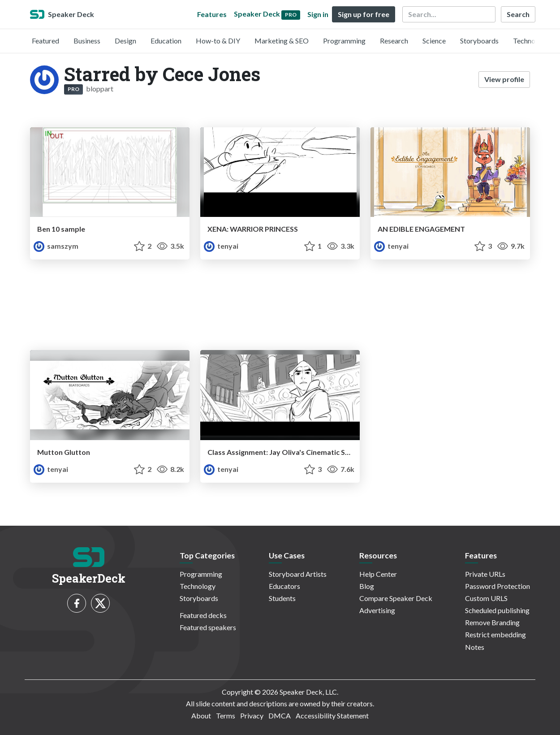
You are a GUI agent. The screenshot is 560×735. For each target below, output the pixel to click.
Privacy (252, 716)
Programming (344, 41)
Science (434, 41)
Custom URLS (486, 598)
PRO (73, 89)
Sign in (318, 14)
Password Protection (498, 586)
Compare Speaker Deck (396, 598)
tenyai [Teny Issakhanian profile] (221, 246)
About (201, 716)
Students (282, 598)
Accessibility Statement (332, 716)
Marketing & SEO (282, 41)
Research (394, 41)
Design (125, 41)
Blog (367, 586)
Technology (531, 41)
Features (212, 14)
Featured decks (203, 615)
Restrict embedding (495, 634)
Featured (45, 41)
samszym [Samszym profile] (56, 246)
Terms (226, 716)
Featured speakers (208, 627)
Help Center (378, 574)
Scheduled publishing (497, 610)
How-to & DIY (218, 41)
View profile (504, 79)
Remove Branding (492, 622)
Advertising (377, 610)
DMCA (280, 716)
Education (166, 41)
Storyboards (479, 41)
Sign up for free (364, 14)
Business (87, 41)
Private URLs (485, 574)
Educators (284, 586)
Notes (475, 647)
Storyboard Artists (298, 574)
